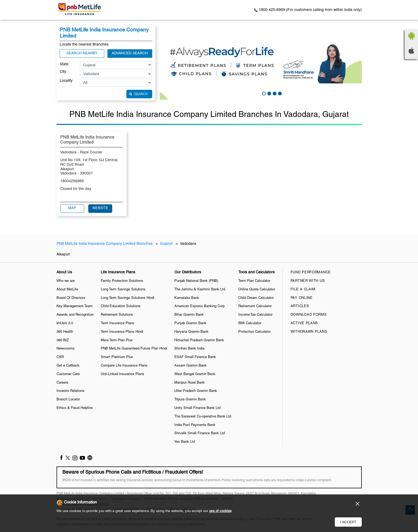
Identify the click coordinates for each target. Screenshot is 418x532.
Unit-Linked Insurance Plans (122, 374)
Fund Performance (311, 273)
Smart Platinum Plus (117, 357)
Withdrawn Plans (309, 332)
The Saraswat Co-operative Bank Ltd (203, 417)
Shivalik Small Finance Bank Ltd (200, 433)
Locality (66, 81)
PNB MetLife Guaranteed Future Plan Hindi (134, 349)
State (65, 64)
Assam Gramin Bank (190, 366)
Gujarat (166, 244)
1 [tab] (263, 93)
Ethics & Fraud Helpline (75, 408)
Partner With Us (308, 281)
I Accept (348, 522)
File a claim (303, 290)
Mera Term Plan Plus (117, 340)
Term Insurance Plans (118, 323)
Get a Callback (68, 366)
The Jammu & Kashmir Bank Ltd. (200, 290)
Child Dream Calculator (256, 298)
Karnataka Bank (187, 298)
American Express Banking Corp (200, 306)
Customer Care (68, 374)
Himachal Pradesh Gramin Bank (199, 340)
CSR (60, 357)
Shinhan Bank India (189, 349)
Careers (63, 383)
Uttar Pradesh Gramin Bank (196, 391)
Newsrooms (66, 349)
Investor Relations (71, 391)
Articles (300, 306)
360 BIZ (63, 340)
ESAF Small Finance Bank (195, 357)
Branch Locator (68, 400)
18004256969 (72, 181)
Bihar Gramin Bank (189, 315)
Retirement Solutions (117, 315)
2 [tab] (269, 93)
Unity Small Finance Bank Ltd (197, 408)
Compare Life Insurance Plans (124, 366)
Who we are (66, 281)
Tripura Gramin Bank (190, 400)
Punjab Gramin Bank (190, 323)
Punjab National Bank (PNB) (196, 281)
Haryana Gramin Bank (191, 332)
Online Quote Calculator (257, 290)
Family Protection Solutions (122, 281)
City (63, 72)
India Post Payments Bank (195, 425)
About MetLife (67, 290)
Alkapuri (63, 255)
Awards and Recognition (75, 315)
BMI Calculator (250, 323)
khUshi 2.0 (65, 323)
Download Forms (309, 315)
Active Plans (304, 323)
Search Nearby (82, 53)
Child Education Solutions (121, 306)
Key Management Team (75, 306)
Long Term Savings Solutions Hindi (128, 298)
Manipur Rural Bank (190, 383)
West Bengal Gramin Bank (195, 374)
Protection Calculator (254, 332)
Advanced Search (130, 53)
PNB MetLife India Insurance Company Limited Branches (105, 244)
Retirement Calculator (255, 306)
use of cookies (220, 511)
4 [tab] (279, 93)
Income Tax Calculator (255, 315)
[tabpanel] (261, 62)
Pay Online (302, 298)
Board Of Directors (71, 298)
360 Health (65, 332)
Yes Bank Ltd (185, 442)
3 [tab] (274, 93)
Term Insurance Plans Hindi (122, 332)
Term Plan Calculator (254, 281)
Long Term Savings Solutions (123, 290)
